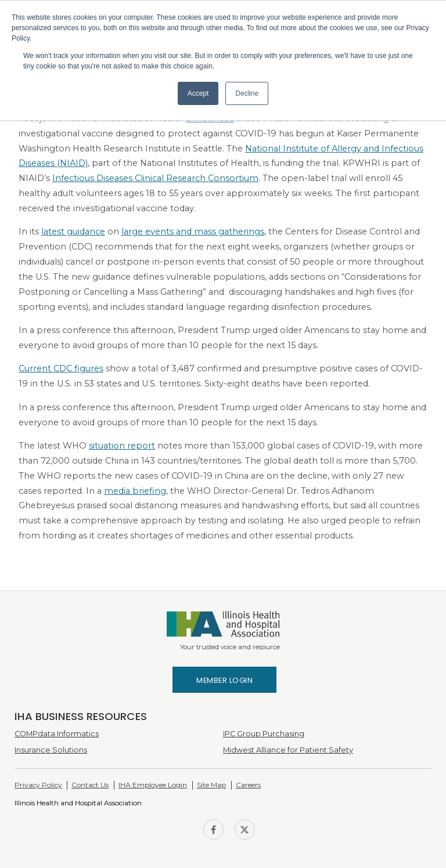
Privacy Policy (38, 785)
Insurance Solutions (51, 750)
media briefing (135, 491)
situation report (122, 446)
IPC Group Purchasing (264, 734)
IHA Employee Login (153, 785)
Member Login (224, 680)
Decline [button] (247, 93)
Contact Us (90, 785)
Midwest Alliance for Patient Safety (288, 750)
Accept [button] (198, 93)
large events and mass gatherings (193, 232)
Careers (248, 785)
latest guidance (73, 232)
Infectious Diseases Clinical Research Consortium (155, 178)
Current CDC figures (61, 368)
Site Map (211, 785)
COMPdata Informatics (57, 734)
